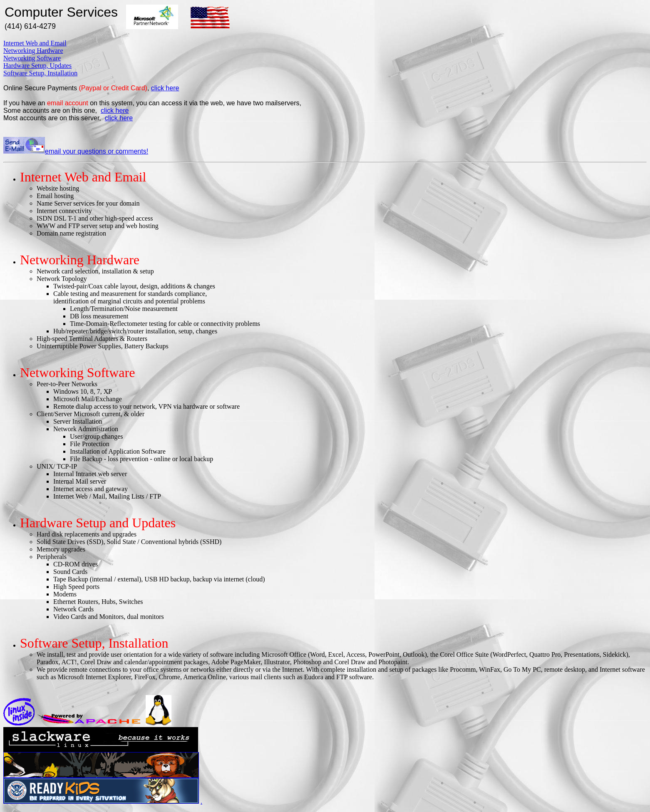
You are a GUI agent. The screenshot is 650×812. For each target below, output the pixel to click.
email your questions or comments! (76, 151)
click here (165, 88)
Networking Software (32, 58)
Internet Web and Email (35, 43)
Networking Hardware (33, 51)
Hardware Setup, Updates (37, 66)
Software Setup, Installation (40, 73)
